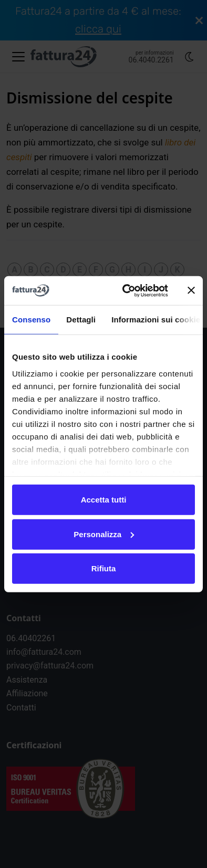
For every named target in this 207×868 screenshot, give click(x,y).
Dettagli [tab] (81, 320)
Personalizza (104, 534)
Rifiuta (104, 568)
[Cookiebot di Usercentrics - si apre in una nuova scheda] (126, 290)
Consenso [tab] (31, 320)
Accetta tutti (104, 500)
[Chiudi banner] (191, 290)
